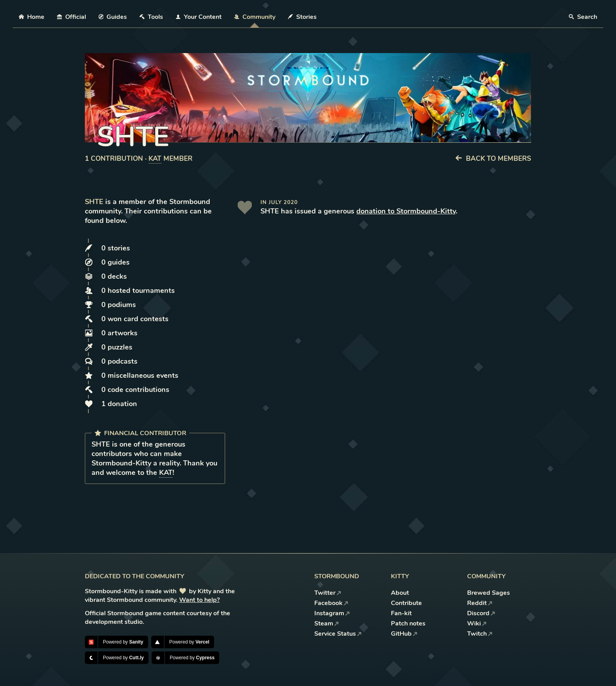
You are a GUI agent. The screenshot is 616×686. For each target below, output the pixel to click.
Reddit (480, 603)
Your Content (199, 17)
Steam (327, 623)
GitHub (404, 634)
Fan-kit (401, 613)
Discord (481, 613)
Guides (113, 17)
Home (32, 17)
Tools (151, 17)
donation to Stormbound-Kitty (406, 211)
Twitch (480, 634)
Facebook (331, 603)
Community (255, 17)
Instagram (332, 613)
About (400, 593)
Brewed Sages (489, 593)
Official (71, 17)
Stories (302, 17)
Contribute (406, 603)
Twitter (328, 593)
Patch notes (408, 623)
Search (583, 17)
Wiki (477, 623)
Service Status (338, 634)
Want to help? (199, 600)
